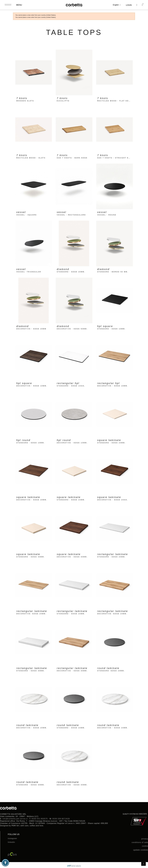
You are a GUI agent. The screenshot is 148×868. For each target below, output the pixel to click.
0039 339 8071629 (61, 819)
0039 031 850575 (40, 819)
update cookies (141, 850)
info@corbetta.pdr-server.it (15, 819)
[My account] (129, 5)
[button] (137, 5)
